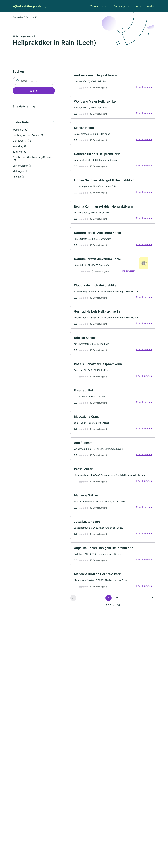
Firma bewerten (144, 87)
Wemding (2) (20, 146)
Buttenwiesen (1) (22, 166)
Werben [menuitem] (151, 6)
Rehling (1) (19, 177)
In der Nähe (21, 122)
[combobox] (34, 81)
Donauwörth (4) (22, 141)
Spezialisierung (24, 107)
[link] (113, 81)
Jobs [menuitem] (138, 6)
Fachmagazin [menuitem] (121, 6)
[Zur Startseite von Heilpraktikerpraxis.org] (29, 6)
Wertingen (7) (21, 130)
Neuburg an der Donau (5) (28, 135)
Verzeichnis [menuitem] (97, 6)
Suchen (34, 91)
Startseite (18, 18)
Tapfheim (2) (20, 152)
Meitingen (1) (20, 171)
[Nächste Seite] (152, 602)
